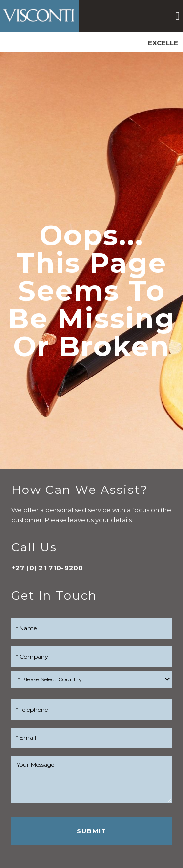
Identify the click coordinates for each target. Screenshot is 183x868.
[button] (177, 16)
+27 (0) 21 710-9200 (47, 568)
